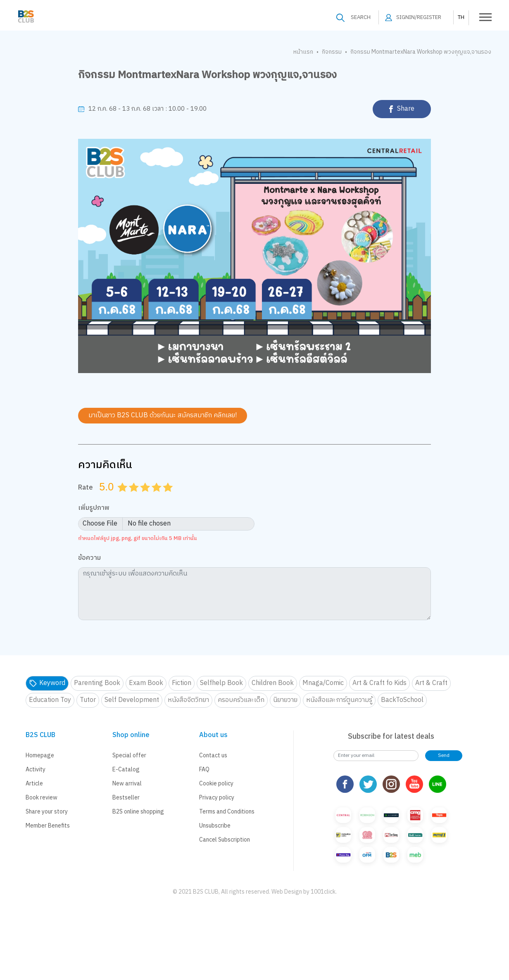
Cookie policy (216, 784)
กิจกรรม (332, 52)
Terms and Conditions (227, 812)
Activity (36, 769)
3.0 (146, 497)
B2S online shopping (138, 812)
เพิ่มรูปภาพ (94, 508)
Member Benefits (48, 826)
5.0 (169, 497)
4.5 (165, 497)
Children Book (273, 683)
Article (34, 784)
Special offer (129, 755)
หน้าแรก (303, 52)
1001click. (324, 892)
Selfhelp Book (221, 683)
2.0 (135, 497)
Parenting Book (97, 683)
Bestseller (126, 798)
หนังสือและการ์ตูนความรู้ (339, 700)
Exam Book (146, 683)
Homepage (40, 755)
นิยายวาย (285, 700)
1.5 (131, 497)
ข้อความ (89, 558)
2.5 (143, 497)
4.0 (157, 497)
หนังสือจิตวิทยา (188, 700)
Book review (42, 798)
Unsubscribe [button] (215, 826)
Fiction (182, 683)
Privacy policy (217, 798)
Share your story (47, 812)
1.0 (124, 497)
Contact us (213, 755)
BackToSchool (402, 700)
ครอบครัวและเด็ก (241, 700)
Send (444, 755)
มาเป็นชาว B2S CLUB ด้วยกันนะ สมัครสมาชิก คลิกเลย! (163, 415)
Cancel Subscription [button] (225, 840)
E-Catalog (126, 769)
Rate (86, 488)
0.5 (120, 497)
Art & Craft (431, 683)
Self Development (132, 700)
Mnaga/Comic (323, 683)
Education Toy (50, 700)
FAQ (204, 769)
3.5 (154, 497)
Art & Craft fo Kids (379, 683)
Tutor (88, 700)
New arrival (127, 784)
